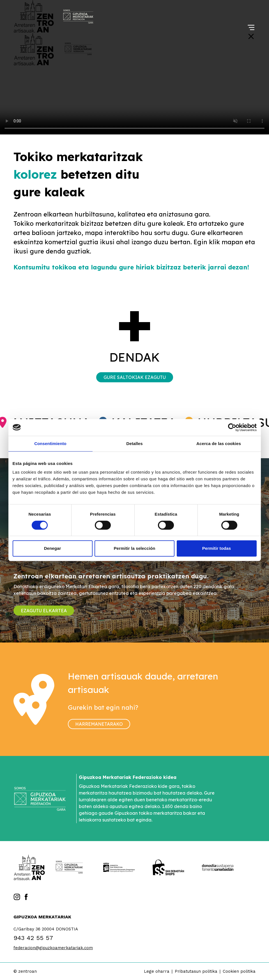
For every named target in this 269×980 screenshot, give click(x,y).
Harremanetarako (99, 724)
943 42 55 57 (33, 938)
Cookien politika (239, 971)
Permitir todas (217, 548)
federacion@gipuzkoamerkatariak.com (53, 948)
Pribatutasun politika (196, 971)
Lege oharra (157, 971)
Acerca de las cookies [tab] (219, 444)
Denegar (53, 548)
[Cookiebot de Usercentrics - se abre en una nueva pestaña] (232, 427)
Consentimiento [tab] (50, 444)
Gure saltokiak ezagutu (135, 377)
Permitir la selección (134, 548)
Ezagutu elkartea (44, 611)
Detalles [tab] (134, 444)
